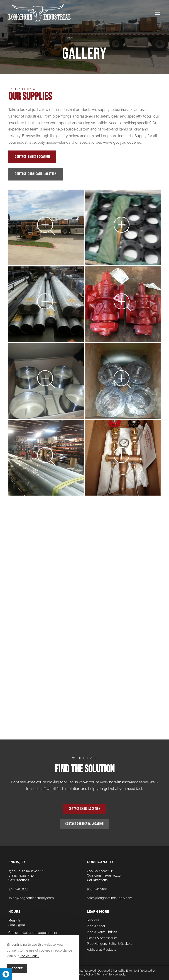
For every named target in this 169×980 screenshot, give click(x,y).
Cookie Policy (29, 956)
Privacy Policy (85, 975)
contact (94, 136)
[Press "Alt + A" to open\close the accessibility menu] (6, 974)
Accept (17, 968)
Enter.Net (132, 971)
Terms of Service (107, 975)
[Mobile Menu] (158, 13)
